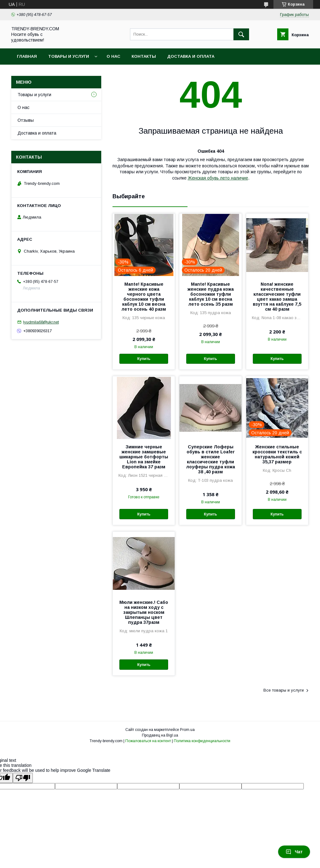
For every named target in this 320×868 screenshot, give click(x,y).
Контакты (144, 56)
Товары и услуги (69, 56)
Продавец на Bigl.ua (160, 735)
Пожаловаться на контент (148, 741)
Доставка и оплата (191, 56)
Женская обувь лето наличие (218, 178)
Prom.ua (187, 730)
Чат (294, 852)
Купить (144, 359)
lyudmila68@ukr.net (41, 322)
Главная (27, 56)
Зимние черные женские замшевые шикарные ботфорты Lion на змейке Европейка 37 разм (144, 457)
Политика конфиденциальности (202, 741)
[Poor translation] (23, 778)
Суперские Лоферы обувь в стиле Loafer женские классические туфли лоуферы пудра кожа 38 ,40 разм (211, 459)
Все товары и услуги (284, 690)
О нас (113, 56)
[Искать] (241, 34)
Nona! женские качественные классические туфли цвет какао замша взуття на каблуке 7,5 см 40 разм (277, 297)
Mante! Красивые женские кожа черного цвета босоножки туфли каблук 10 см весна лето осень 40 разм (144, 297)
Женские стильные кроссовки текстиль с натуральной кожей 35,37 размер (277, 454)
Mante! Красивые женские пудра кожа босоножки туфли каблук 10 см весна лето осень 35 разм (211, 294)
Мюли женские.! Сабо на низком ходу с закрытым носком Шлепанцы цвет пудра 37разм (144, 612)
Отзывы (26, 120)
